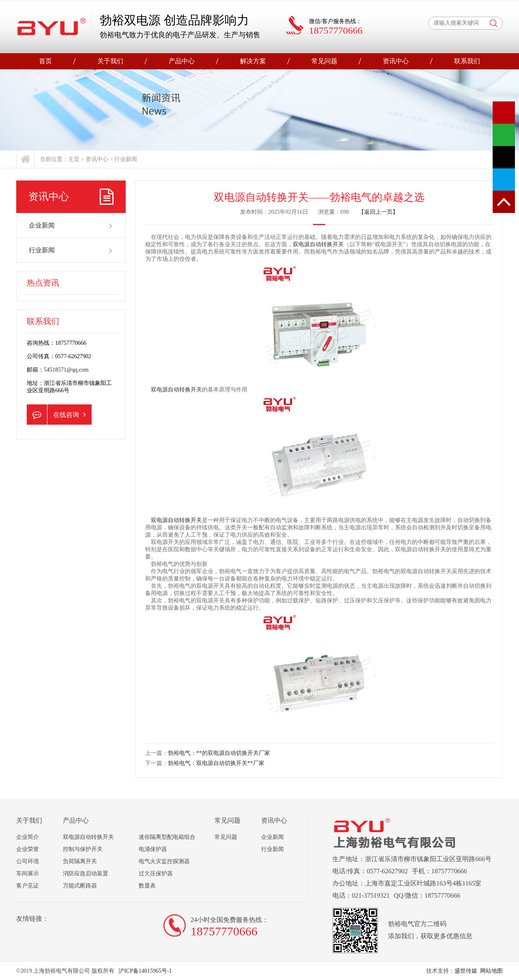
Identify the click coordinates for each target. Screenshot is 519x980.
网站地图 (491, 971)
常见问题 (324, 61)
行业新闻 (126, 159)
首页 (45, 61)
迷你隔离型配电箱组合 (167, 837)
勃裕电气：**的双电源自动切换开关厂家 (219, 753)
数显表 (147, 886)
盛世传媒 (466, 971)
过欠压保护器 (156, 874)
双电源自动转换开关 (318, 244)
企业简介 (28, 837)
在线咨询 (56, 415)
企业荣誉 (28, 849)
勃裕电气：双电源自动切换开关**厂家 (216, 763)
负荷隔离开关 (80, 861)
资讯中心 (396, 61)
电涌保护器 (153, 849)
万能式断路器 (80, 886)
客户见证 (28, 886)
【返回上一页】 (378, 212)
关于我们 (110, 61)
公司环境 (28, 861)
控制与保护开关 (83, 849)
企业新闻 (71, 226)
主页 (74, 159)
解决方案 (253, 61)
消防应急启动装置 (86, 874)
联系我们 (467, 61)
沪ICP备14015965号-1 (145, 971)
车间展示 (28, 874)
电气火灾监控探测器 (164, 861)
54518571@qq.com (66, 370)
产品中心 (182, 61)
